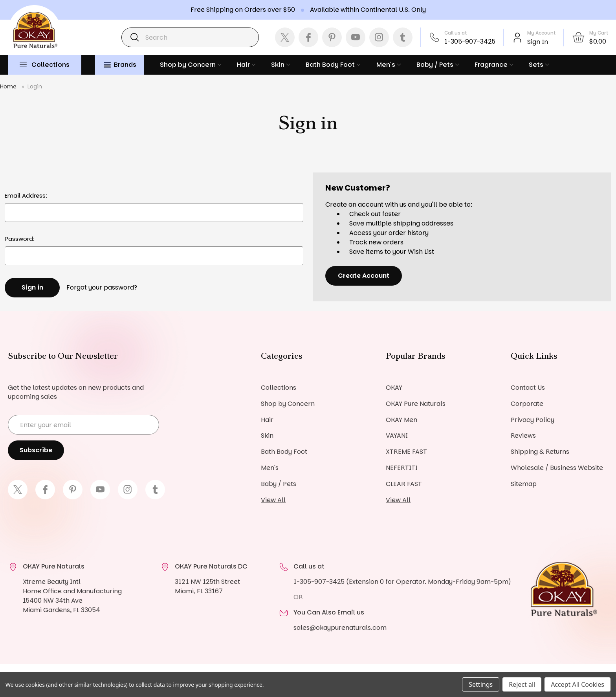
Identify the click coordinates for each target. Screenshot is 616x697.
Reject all (522, 684)
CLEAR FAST (404, 484)
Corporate (527, 404)
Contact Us (528, 388)
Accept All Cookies (577, 684)
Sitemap (524, 484)
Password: (20, 239)
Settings (481, 684)
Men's (389, 65)
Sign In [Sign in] (538, 42)
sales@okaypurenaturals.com (340, 628)
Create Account (364, 276)
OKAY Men (401, 420)
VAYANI (397, 436)
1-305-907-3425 (470, 41)
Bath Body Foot (333, 65)
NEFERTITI (402, 468)
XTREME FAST (406, 452)
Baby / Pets (438, 65)
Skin (280, 65)
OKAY (394, 388)
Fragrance (494, 65)
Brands (120, 65)
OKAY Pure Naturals (416, 404)
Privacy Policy (533, 420)
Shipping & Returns (540, 452)
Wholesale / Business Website (557, 468)
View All (273, 500)
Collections (50, 65)
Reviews (523, 436)
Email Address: (26, 195)
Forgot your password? (102, 287)
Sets (539, 65)
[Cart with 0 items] (590, 37)
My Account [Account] (541, 33)
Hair (246, 65)
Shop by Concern (191, 65)
